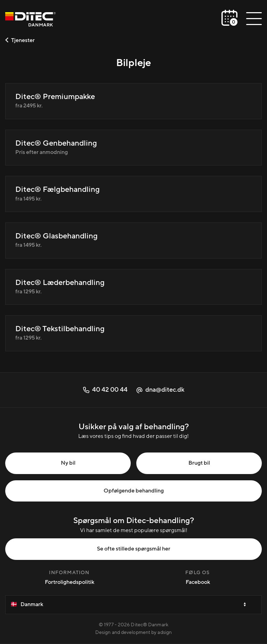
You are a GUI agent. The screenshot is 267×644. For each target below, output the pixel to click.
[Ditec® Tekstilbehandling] (133, 333)
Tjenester (20, 40)
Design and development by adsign (133, 633)
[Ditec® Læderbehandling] (133, 287)
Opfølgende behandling (134, 491)
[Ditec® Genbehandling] (133, 148)
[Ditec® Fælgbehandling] (133, 194)
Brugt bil (199, 463)
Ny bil (68, 463)
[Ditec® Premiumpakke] (133, 101)
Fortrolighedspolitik (70, 582)
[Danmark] (30, 20)
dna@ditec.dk (160, 390)
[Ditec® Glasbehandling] (133, 241)
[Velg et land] (133, 605)
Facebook (198, 582)
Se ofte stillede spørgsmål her (134, 549)
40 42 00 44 (105, 390)
